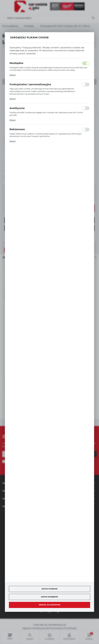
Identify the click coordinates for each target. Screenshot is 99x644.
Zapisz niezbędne (49, 597)
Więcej (13, 75)
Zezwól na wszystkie (49, 605)
